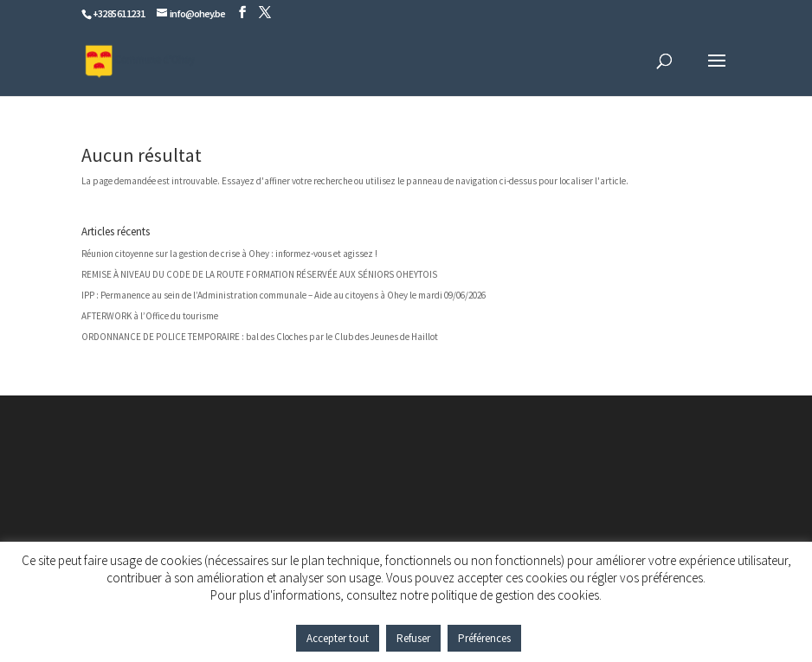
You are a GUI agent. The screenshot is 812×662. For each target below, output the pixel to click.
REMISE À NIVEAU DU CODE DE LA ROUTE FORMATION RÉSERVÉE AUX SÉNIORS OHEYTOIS (259, 274)
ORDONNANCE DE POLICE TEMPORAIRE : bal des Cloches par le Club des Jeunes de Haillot (260, 337)
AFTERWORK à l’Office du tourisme (150, 316)
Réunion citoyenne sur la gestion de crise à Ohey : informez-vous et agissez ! (229, 254)
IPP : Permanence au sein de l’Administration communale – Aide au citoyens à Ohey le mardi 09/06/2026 (284, 295)
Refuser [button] (413, 638)
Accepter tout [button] (338, 638)
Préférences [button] (484, 638)
